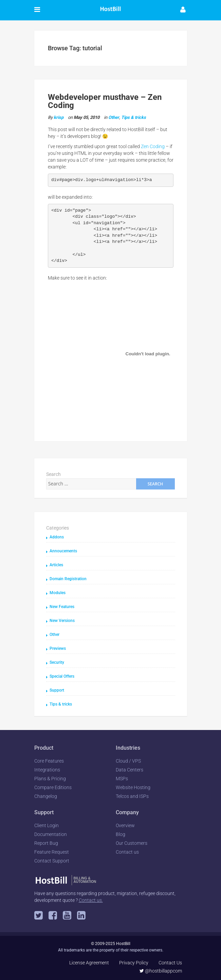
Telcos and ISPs (132, 796)
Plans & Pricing (50, 779)
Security (57, 662)
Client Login (47, 825)
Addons (57, 537)
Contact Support (52, 861)
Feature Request (52, 852)
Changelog (46, 796)
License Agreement (89, 963)
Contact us (127, 852)
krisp (59, 117)
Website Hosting (133, 787)
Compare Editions (53, 787)
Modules (58, 593)
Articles (56, 565)
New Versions (62, 621)
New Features (62, 607)
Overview (125, 825)
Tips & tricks (134, 117)
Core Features (49, 761)
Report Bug (46, 843)
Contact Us (170, 963)
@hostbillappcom (161, 971)
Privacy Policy (134, 963)
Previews (58, 648)
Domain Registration (68, 579)
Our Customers (132, 843)
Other (114, 117)
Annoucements (63, 551)
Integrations (47, 770)
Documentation (51, 834)
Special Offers (62, 676)
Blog (121, 834)
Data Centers (130, 770)
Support (57, 690)
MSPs (122, 779)
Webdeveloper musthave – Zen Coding (105, 101)
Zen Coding (153, 146)
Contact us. (91, 900)
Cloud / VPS (128, 761)
